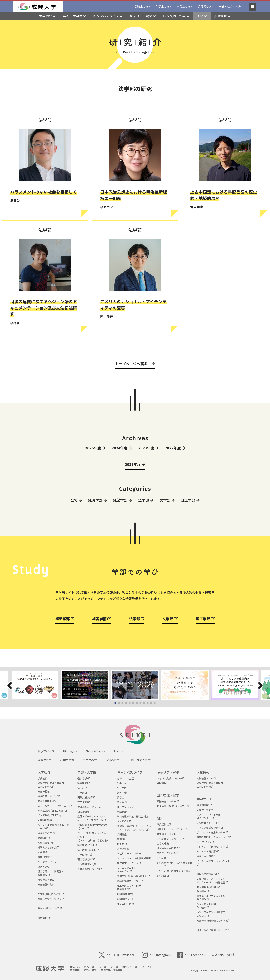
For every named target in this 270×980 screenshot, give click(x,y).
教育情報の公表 (46, 884)
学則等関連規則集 (87, 864)
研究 (160, 818)
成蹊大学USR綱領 (47, 801)
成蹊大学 (50, 969)
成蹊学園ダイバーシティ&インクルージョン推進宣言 (212, 881)
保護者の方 (205, 6)
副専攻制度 (83, 812)
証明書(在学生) (125, 894)
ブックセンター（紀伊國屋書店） (135, 858)
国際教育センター (168, 801)
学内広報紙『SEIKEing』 (51, 815)
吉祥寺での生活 (125, 778)
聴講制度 (122, 812)
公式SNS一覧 (223, 955)
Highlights (70, 751)
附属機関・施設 (46, 880)
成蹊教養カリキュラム (89, 807)
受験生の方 (141, 6)
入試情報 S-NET (206, 778)
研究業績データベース (170, 839)
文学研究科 (85, 855)
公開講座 (122, 834)
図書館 (122, 844)
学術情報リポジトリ (169, 834)
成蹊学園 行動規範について (213, 920)
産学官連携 (163, 843)
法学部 (137, 619)
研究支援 (162, 858)
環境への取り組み (208, 874)
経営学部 (102, 619)
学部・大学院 (87, 772)
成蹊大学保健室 (205, 810)
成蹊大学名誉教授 (48, 847)
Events (118, 751)
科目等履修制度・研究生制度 (133, 816)
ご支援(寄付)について (51, 894)
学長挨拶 (42, 778)
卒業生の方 (184, 6)
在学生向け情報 (125, 903)
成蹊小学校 (90, 970)
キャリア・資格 (168, 772)
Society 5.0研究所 (208, 851)
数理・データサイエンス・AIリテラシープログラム (92, 818)
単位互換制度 (124, 821)
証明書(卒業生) (125, 899)
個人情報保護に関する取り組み (209, 889)
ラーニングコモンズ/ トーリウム (128, 869)
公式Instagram (156, 955)
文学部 (170, 619)
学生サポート (124, 788)
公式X (117, 955)
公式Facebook (191, 955)
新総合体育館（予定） (130, 881)
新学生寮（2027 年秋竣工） (133, 876)
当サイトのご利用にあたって (214, 930)
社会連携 (42, 852)
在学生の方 (162, 6)
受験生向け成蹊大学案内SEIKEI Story (51, 785)
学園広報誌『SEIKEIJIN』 (52, 810)
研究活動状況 (164, 824)
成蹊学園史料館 (206, 856)
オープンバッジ (125, 807)
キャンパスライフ (130, 772)
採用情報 (44, 918)
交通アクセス (45, 866)
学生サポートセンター (129, 853)
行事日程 (122, 783)
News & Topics (96, 751)
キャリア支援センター (170, 778)
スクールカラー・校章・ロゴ (55, 806)
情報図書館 (204, 805)
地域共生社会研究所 (169, 848)
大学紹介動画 (45, 820)
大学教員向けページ (90, 869)
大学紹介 (44, 772)
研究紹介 (163, 876)
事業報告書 (45, 857)
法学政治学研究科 (88, 850)
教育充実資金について (51, 899)
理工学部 (205, 619)
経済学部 (65, 619)
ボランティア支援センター (212, 832)
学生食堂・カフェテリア (130, 863)
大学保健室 (123, 849)
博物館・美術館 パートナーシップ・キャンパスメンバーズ (134, 828)
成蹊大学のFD (46, 833)
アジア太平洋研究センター (212, 847)
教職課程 (122, 839)
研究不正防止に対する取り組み (174, 871)
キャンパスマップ (47, 862)
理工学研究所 (205, 842)
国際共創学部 (86, 797)
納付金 (122, 802)
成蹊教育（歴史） (49, 796)
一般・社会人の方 (230, 6)
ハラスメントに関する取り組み (209, 906)
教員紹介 (44, 838)
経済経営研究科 (87, 845)
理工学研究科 (86, 859)
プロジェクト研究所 (168, 853)
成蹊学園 (75, 970)
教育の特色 (44, 791)
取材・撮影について (50, 908)
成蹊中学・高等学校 (112, 970)
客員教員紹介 (46, 843)
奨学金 (121, 797)
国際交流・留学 (168, 795)
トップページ (46, 751)
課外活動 (122, 793)
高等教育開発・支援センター (214, 837)
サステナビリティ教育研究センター (208, 816)
